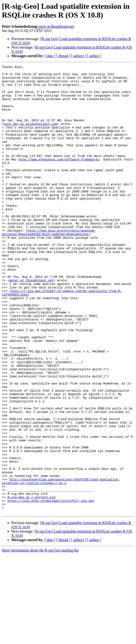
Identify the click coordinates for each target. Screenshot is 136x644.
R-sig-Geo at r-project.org (31, 584)
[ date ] (50, 56)
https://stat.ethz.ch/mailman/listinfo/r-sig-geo (51, 588)
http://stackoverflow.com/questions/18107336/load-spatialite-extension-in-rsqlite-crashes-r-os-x (61, 565)
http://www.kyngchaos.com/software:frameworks (59, 178)
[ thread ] (63, 56)
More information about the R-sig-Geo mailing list (40, 640)
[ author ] (94, 56)
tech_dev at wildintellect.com (30, 136)
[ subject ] (79, 56)
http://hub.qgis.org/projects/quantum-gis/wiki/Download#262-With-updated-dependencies (49, 266)
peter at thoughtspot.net (56, 26)
